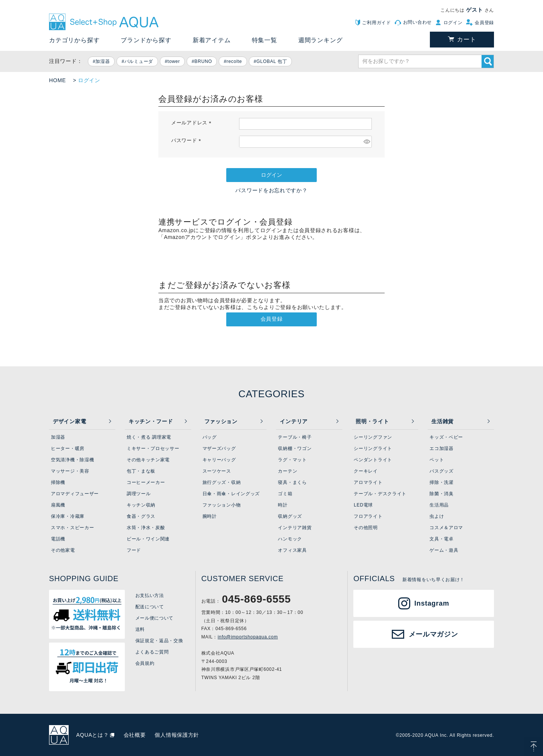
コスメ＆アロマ (446, 528)
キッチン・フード (151, 421)
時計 (283, 505)
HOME (58, 80)
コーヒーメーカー (146, 482)
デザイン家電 (69, 421)
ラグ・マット (292, 460)
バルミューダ (139, 61)
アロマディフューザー (75, 494)
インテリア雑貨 (295, 528)
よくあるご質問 (152, 652)
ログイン (453, 23)
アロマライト (368, 482)
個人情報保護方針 (177, 735)
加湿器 (103, 61)
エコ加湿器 (442, 448)
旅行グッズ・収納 (222, 482)
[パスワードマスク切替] (367, 142)
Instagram (432, 603)
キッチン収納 (141, 505)
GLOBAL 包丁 (272, 61)
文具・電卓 (442, 539)
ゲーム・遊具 (444, 550)
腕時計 (210, 516)
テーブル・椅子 (295, 437)
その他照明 (366, 528)
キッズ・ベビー (446, 437)
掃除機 (58, 482)
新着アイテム (212, 40)
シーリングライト (373, 448)
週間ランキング (321, 40)
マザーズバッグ (219, 448)
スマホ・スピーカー (72, 528)
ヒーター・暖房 (68, 448)
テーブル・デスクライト (380, 494)
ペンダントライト (373, 460)
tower (174, 61)
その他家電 (63, 550)
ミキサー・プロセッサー (153, 448)
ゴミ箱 (285, 494)
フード (134, 550)
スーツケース (217, 471)
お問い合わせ (417, 22)
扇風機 (58, 505)
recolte (234, 61)
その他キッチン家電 (148, 460)
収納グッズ (290, 516)
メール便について (155, 618)
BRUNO (203, 61)
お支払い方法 (150, 595)
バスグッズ (442, 471)
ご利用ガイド (376, 23)
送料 (140, 629)
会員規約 (145, 663)
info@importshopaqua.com (248, 637)
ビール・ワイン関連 (148, 539)
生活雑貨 (443, 421)
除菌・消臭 (442, 494)
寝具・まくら (292, 482)
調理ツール (139, 494)
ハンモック (290, 539)
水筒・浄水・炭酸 (146, 528)
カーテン (288, 471)
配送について (150, 607)
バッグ (210, 437)
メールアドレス (193, 123)
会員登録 (484, 23)
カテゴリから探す (74, 40)
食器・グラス (141, 516)
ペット (437, 460)
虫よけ (437, 516)
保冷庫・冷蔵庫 (68, 516)
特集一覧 (265, 40)
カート (466, 39)
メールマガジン (433, 634)
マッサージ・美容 (70, 471)
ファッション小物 (222, 505)
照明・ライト (372, 421)
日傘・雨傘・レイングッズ (231, 494)
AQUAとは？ (93, 735)
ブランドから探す (146, 40)
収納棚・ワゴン (295, 448)
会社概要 (135, 735)
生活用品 (439, 505)
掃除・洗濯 (442, 482)
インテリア (294, 421)
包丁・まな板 (141, 471)
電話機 (58, 539)
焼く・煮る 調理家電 (149, 437)
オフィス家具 (292, 550)
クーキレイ (366, 471)
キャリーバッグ (219, 460)
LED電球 (363, 505)
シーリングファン (373, 437)
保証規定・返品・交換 (159, 641)
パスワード (187, 141)
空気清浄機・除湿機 (72, 460)
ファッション (221, 421)
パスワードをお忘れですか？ (271, 190)
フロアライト (368, 516)
